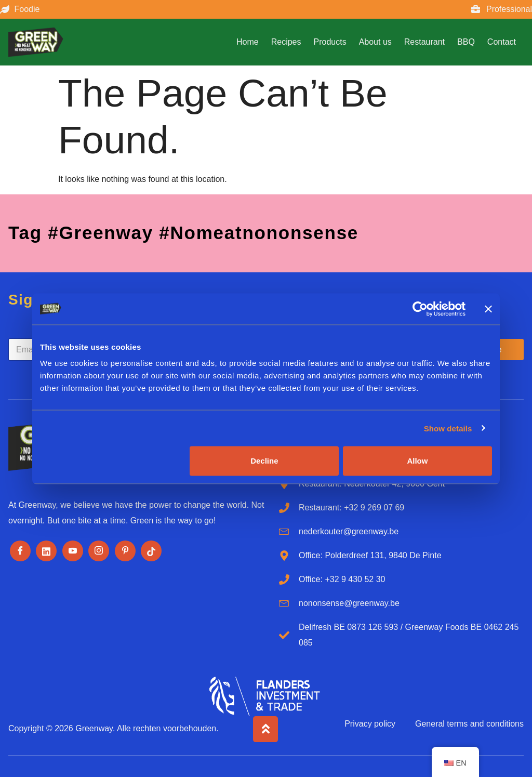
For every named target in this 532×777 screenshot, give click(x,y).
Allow (417, 461)
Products (330, 42)
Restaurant (424, 42)
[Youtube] (73, 551)
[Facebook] (20, 551)
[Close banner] (488, 309)
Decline (264, 461)
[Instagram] (99, 551)
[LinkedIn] (46, 551)
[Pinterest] (125, 551)
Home (248, 42)
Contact (502, 42)
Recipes (286, 42)
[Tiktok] (151, 551)
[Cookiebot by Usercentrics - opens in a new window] (420, 309)
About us (375, 42)
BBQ (466, 42)
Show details (448, 428)
